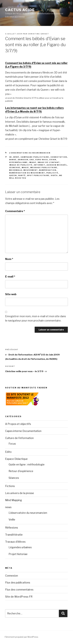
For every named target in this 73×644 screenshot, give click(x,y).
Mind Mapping (14, 500)
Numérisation (48, 170)
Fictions (10, 486)
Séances (14, 478)
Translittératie (14, 535)
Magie (25, 168)
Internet (40, 165)
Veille (12, 520)
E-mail (10, 277)
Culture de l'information (19, 438)
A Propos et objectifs (18, 424)
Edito (8, 452)
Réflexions (12, 528)
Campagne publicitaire (35, 157)
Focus (12, 444)
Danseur (23, 160)
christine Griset (38, 34)
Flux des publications (18, 583)
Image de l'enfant (49, 162)
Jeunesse (15, 168)
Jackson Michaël (57, 165)
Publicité (52, 173)
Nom (9, 259)
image (33, 162)
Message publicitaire (44, 168)
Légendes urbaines (20, 547)
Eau (32, 160)
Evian (53, 160)
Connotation (59, 157)
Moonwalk (16, 170)
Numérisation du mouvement (27, 173)
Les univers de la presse (20, 493)
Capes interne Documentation (23, 431)
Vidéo (54, 175)
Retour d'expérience (21, 471)
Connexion (12, 576)
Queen (13, 175)
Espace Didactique (16, 459)
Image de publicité (21, 165)
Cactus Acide (20, 10)
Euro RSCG (42, 160)
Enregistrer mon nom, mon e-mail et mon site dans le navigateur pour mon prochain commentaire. (35, 318)
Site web (11, 294)
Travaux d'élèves (15, 542)
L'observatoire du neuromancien (30, 153)
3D (11, 157)
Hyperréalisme (18, 162)
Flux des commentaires (19, 590)
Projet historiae (18, 554)
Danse (13, 160)
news (8, 507)
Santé (22, 175)
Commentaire (15, 211)
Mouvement (31, 170)
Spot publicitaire (38, 175)
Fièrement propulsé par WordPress (21, 637)
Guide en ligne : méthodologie (27, 464)
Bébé (16, 157)
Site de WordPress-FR (19, 597)
